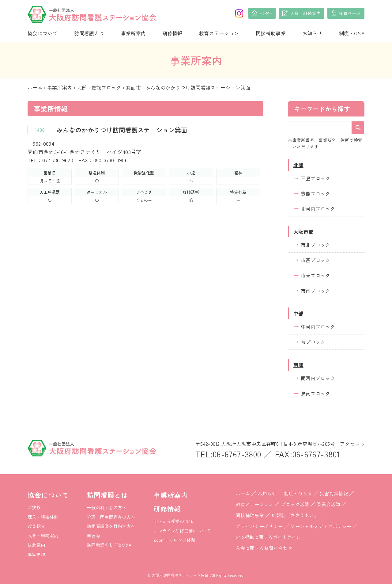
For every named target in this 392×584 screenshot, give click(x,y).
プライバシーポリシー (259, 526)
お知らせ (312, 33)
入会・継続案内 (43, 536)
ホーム (35, 87)
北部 (82, 87)
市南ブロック (315, 291)
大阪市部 (303, 231)
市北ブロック (315, 245)
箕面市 (133, 87)
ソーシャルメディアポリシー (321, 526)
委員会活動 (328, 504)
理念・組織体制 (43, 517)
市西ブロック (315, 260)
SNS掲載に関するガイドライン (268, 537)
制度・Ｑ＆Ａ (298, 493)
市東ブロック (315, 275)
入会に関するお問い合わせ (264, 548)
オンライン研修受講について (182, 531)
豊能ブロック (106, 87)
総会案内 (36, 545)
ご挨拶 (34, 507)
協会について (43, 33)
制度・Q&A (352, 33)
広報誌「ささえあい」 (295, 515)
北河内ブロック (318, 208)
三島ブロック (315, 178)
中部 (298, 313)
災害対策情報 (334, 493)
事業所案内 (134, 33)
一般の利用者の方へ (107, 507)
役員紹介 (36, 526)
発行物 (94, 536)
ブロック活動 (295, 504)
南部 (298, 365)
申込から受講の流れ (173, 521)
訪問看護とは (89, 33)
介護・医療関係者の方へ (111, 517)
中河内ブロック (318, 326)
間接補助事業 (271, 33)
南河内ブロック (318, 378)
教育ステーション (219, 33)
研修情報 (173, 33)
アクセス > (352, 444)
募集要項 (36, 554)
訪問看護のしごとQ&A (109, 545)
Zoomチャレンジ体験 (174, 540)
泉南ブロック (315, 393)
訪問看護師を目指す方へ (111, 526)
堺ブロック (313, 342)
